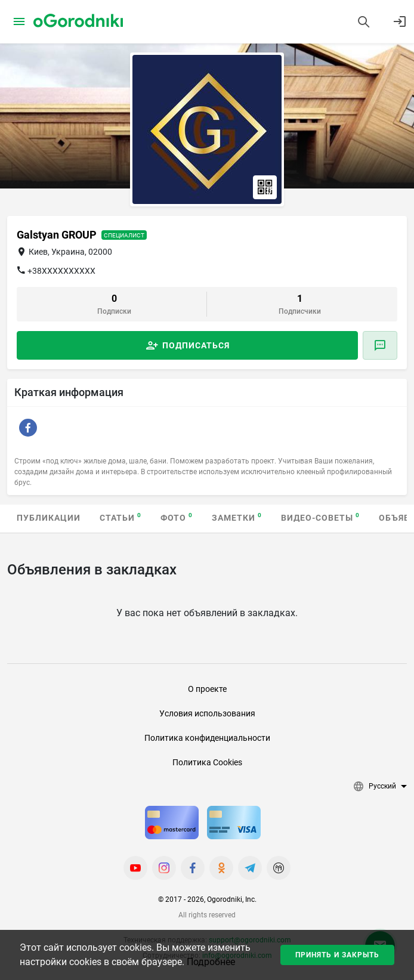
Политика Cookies (207, 762)
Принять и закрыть (337, 955)
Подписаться (196, 345)
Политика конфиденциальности (207, 738)
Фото (177, 517)
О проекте (207, 689)
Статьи (121, 517)
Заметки (237, 517)
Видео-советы (320, 517)
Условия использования (207, 713)
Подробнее (211, 962)
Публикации (49, 518)
